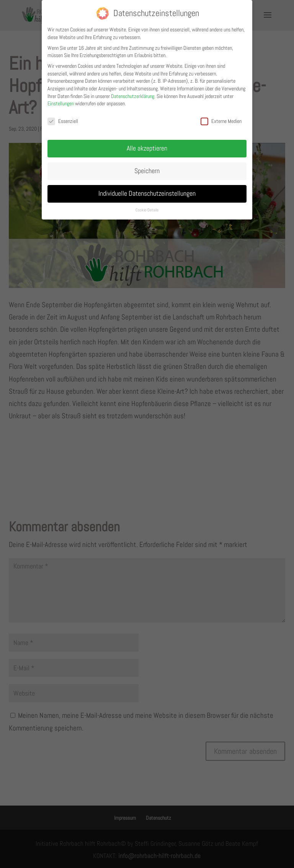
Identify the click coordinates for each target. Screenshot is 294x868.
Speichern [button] (147, 168)
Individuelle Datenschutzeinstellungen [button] (147, 190)
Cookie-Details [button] (147, 207)
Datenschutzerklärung (133, 93)
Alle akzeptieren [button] (147, 145)
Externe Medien (221, 119)
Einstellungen (61, 101)
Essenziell (63, 119)
